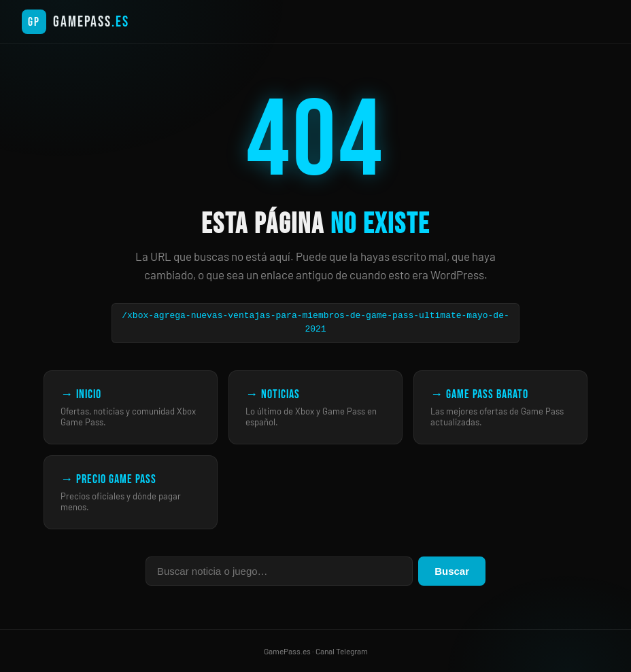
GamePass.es (287, 651)
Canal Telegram (342, 651)
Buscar (452, 571)
